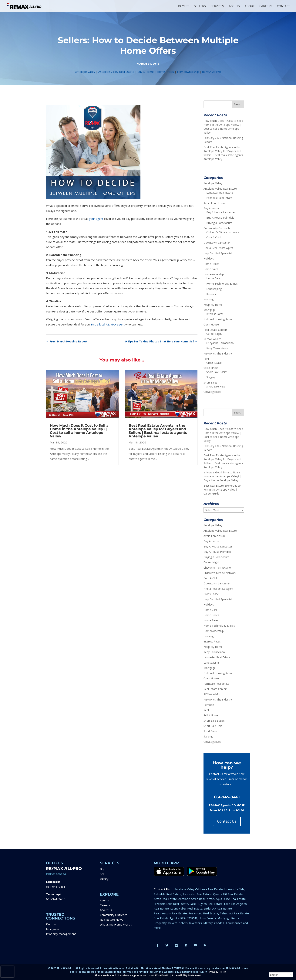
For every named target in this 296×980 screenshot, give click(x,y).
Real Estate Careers (215, 330)
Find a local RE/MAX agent (108, 324)
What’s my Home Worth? (116, 924)
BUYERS (184, 6)
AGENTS (234, 6)
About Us (106, 910)
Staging (211, 377)
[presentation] (7, 972)
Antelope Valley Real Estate (116, 72)
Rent (206, 359)
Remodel (212, 294)
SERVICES (217, 6)
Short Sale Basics (217, 372)
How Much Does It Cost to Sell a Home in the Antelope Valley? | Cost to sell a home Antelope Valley (79, 431)
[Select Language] (281, 975)
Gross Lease (214, 363)
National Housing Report (219, 319)
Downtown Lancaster (217, 243)
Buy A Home (146, 72)
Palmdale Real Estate (219, 198)
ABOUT (250, 6)
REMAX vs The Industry (218, 353)
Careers (105, 905)
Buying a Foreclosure (219, 223)
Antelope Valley (85, 72)
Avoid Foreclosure (215, 203)
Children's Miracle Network (223, 232)
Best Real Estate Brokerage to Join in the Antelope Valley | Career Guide (222, 490)
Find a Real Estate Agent (218, 248)
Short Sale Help (216, 386)
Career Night (214, 334)
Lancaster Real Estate (220, 193)
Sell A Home (211, 368)
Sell (102, 874)
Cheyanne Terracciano (220, 343)
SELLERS (200, 6)
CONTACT (283, 6)
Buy (102, 869)
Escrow (51, 924)
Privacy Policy (218, 972)
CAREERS (266, 6)
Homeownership (188, 72)
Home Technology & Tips (222, 284)
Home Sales (211, 269)
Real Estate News (112, 920)
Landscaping (214, 289)
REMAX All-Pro (211, 72)
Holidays (209, 258)
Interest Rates (215, 314)
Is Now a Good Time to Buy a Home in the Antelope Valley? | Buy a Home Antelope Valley (222, 476)
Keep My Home (213, 305)
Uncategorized (212, 392)
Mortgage (210, 310)
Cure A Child (214, 237)
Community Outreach (217, 228)
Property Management (61, 934)
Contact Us (227, 821)
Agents (104, 900)
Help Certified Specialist (218, 253)
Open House (211, 324)
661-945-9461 (56, 887)
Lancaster (53, 882)
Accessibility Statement (186, 975)
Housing (209, 299)
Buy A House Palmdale (220, 218)
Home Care (213, 278)
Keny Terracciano (217, 348)
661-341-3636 (56, 899)
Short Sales (210, 382)
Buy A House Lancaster (221, 212)
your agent (96, 219)
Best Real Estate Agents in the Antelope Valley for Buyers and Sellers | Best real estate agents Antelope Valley (158, 431)
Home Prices (165, 72)
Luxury (104, 879)
